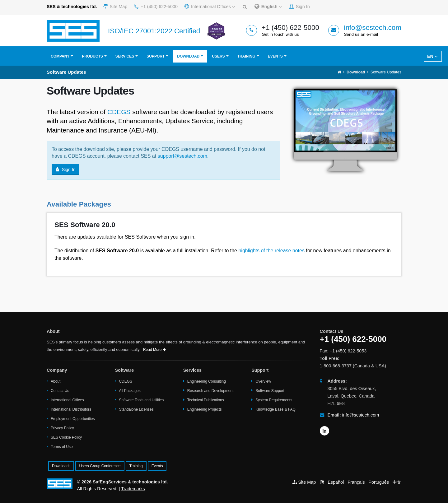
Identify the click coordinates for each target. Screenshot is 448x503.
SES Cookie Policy (66, 437)
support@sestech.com (182, 156)
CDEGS (119, 112)
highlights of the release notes (271, 251)
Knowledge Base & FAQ (275, 409)
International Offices (210, 7)
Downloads (61, 466)
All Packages (130, 391)
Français (356, 482)
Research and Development (210, 391)
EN (432, 56)
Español (336, 482)
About (56, 381)
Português (379, 482)
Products (92, 56)
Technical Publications (206, 400)
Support (156, 56)
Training (246, 56)
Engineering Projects (205, 409)
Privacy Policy (62, 428)
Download (188, 56)
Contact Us (60, 391)
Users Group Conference (100, 466)
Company (60, 56)
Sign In (300, 7)
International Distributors (71, 409)
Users (218, 56)
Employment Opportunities (73, 419)
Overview (263, 381)
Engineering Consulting (207, 381)
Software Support (270, 391)
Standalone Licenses (136, 409)
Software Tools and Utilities (141, 400)
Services (125, 56)
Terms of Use (62, 447)
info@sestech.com (373, 28)
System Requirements (274, 400)
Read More (154, 350)
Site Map (115, 7)
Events (275, 56)
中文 (397, 482)
